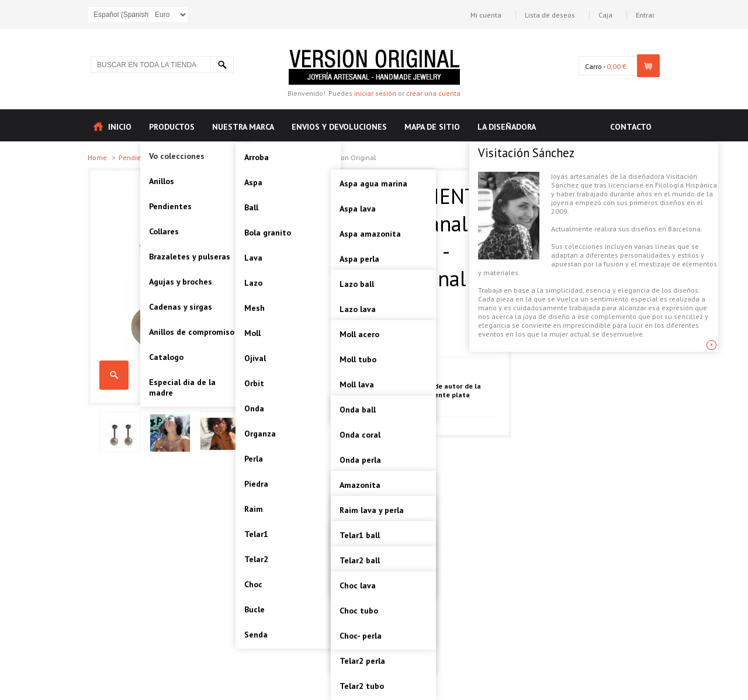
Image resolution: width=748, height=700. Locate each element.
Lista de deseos (550, 15)
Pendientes (138, 157)
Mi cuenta (486, 15)
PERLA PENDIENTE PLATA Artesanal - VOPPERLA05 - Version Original (114, 375)
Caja (605, 15)
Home (98, 157)
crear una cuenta (433, 93)
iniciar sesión (375, 93)
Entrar (645, 15)
